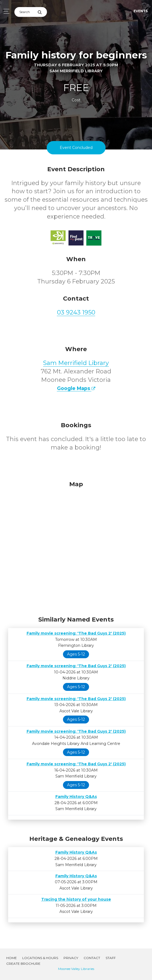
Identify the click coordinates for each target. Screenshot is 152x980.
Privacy (71, 958)
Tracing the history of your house (76, 899)
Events (141, 11)
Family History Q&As (76, 797)
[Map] (76, 547)
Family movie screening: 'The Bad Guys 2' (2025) (76, 633)
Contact (92, 958)
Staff (111, 958)
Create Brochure (23, 964)
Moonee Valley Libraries (76, 969)
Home (12, 958)
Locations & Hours (40, 958)
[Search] (26, 12)
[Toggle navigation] (5, 11)
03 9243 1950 (76, 312)
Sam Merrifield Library (76, 363)
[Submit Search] (42, 12)
